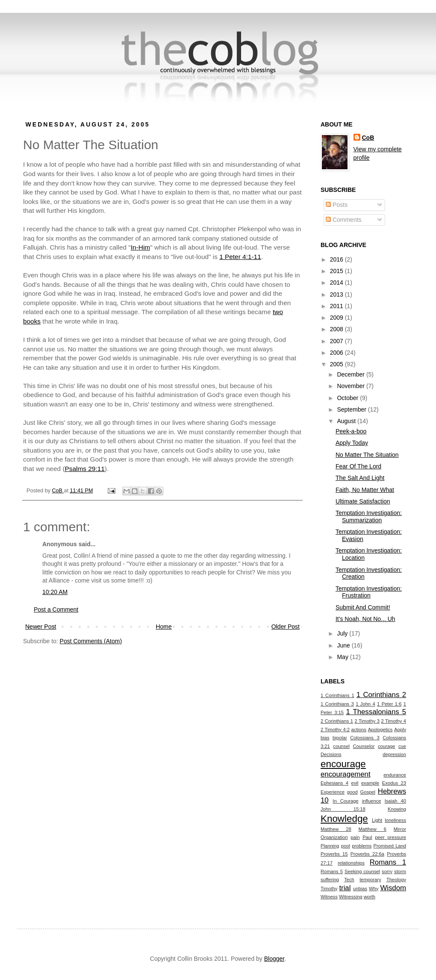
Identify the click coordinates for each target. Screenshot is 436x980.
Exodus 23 (394, 783)
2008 (337, 329)
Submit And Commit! (363, 607)
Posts (337, 205)
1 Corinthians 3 (337, 704)
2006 (337, 353)
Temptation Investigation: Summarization (369, 516)
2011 (337, 306)
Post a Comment (56, 609)
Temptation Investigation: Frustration (369, 592)
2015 (337, 271)
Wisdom (393, 888)
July (343, 633)
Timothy (329, 889)
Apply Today (352, 443)
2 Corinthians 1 (337, 721)
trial (345, 888)
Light (377, 820)
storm (400, 871)
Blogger (274, 959)
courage (386, 746)
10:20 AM (55, 592)
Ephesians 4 (334, 783)
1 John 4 (365, 704)
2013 (337, 294)
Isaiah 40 (395, 801)
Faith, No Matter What (365, 490)
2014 (337, 283)
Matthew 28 (336, 829)
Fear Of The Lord (358, 466)
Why (374, 889)
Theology (396, 880)
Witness (329, 897)
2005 (337, 364)
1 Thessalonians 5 (376, 712)
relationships (351, 863)
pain (355, 837)
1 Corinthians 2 (381, 695)
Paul (367, 837)
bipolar (340, 738)
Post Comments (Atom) (91, 641)
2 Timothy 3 (367, 721)
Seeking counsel (362, 871)
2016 (337, 259)
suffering (330, 880)
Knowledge (344, 819)
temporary (370, 880)
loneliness (395, 820)
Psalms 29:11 (85, 469)
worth (370, 897)
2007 (337, 341)
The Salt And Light (360, 478)
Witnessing (351, 897)
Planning (330, 846)
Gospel (368, 792)
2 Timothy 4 (393, 721)
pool (346, 846)
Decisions (331, 754)
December (351, 374)
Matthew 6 (373, 829)
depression (394, 754)
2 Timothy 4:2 (335, 730)
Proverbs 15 (334, 854)
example (370, 783)
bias (325, 738)
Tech (349, 880)
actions (359, 730)
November (351, 386)
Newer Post (41, 627)
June (344, 645)
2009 (337, 318)
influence (372, 801)
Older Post (286, 627)
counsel (341, 746)
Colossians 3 (365, 738)
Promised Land (390, 846)
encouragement (346, 774)
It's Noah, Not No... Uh (365, 619)
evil (355, 783)
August (347, 421)
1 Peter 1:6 (389, 704)
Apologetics (380, 730)
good (352, 792)
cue (402, 746)
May (343, 657)
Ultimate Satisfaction (363, 501)
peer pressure (390, 837)
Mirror (400, 829)
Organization (334, 837)
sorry (387, 871)
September (352, 409)
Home (163, 627)
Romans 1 (388, 862)
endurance (395, 775)
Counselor (364, 746)
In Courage (345, 801)
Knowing (397, 809)
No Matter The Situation (367, 455)
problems (362, 846)
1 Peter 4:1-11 (240, 257)
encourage (343, 764)
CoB (368, 138)
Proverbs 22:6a (367, 854)
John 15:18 (343, 809)
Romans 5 (332, 871)
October (348, 398)
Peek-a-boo (351, 431)
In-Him (140, 247)
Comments (344, 220)
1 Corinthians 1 (337, 695)
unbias (360, 889)
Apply (400, 730)
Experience (333, 792)
